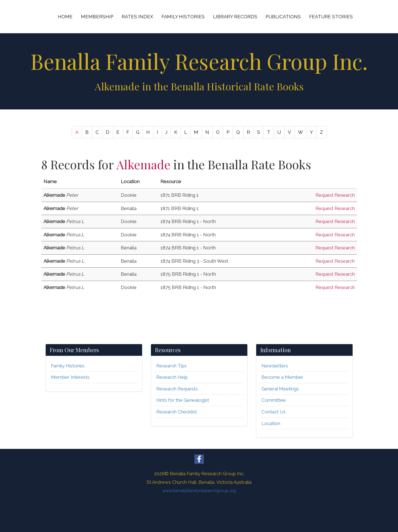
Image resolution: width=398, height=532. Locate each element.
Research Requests (177, 389)
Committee (274, 400)
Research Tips (171, 366)
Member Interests (70, 377)
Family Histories (68, 366)
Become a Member (282, 377)
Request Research (335, 195)
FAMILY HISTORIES (183, 17)
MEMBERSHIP (97, 17)
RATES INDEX (137, 17)
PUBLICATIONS (283, 17)
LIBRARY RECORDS (235, 17)
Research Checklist (177, 412)
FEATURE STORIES (331, 17)
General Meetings (280, 389)
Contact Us (274, 412)
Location (271, 423)
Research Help (172, 377)
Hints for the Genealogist (183, 400)
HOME (65, 17)
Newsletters (275, 366)
